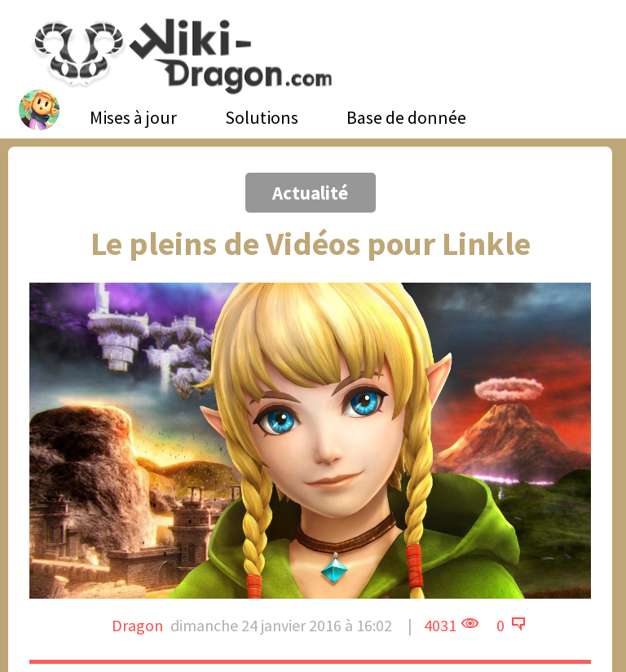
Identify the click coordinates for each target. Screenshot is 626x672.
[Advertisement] (128, 143)
